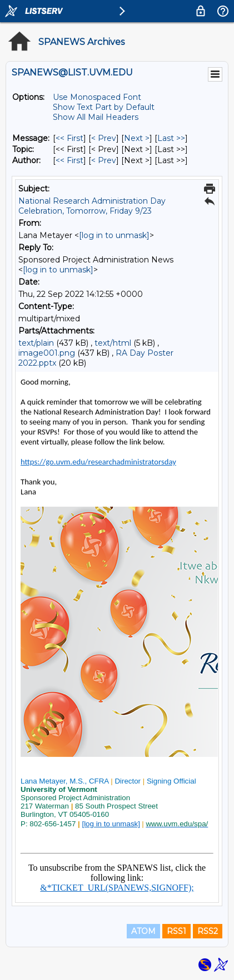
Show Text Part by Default (104, 107)
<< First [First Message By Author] (69, 160)
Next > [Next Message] (137, 138)
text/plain (36, 343)
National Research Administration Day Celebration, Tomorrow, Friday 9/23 (92, 206)
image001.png (47, 353)
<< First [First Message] (69, 138)
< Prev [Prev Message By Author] (104, 160)
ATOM (143, 931)
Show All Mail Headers (96, 117)
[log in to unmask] (114, 235)
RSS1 (176, 931)
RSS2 (208, 931)
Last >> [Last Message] (171, 138)
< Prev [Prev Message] (104, 138)
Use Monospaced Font (97, 97)
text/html (113, 343)
